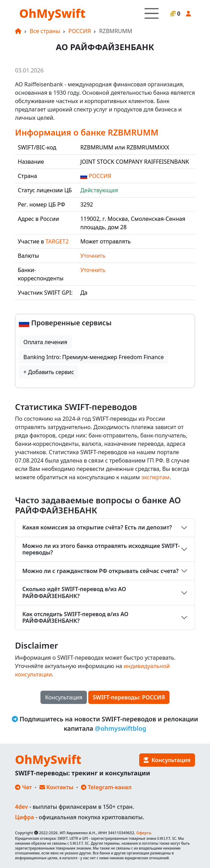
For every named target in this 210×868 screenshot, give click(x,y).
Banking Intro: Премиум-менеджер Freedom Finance (93, 357)
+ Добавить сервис (49, 372)
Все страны (45, 31)
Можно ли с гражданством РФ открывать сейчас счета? (100, 571)
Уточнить (93, 256)
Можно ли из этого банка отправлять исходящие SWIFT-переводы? (101, 549)
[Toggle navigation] (152, 13)
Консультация (64, 697)
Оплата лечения (45, 342)
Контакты (57, 787)
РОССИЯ (80, 31)
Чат (23, 787)
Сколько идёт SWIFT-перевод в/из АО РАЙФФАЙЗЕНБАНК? (74, 592)
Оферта (144, 833)
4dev (21, 807)
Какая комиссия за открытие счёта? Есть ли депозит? (97, 527)
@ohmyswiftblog (121, 728)
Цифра (24, 817)
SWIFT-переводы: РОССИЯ (129, 697)
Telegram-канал (106, 787)
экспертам (155, 477)
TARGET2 (57, 241)
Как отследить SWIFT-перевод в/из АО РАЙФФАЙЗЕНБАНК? (75, 617)
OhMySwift (52, 13)
